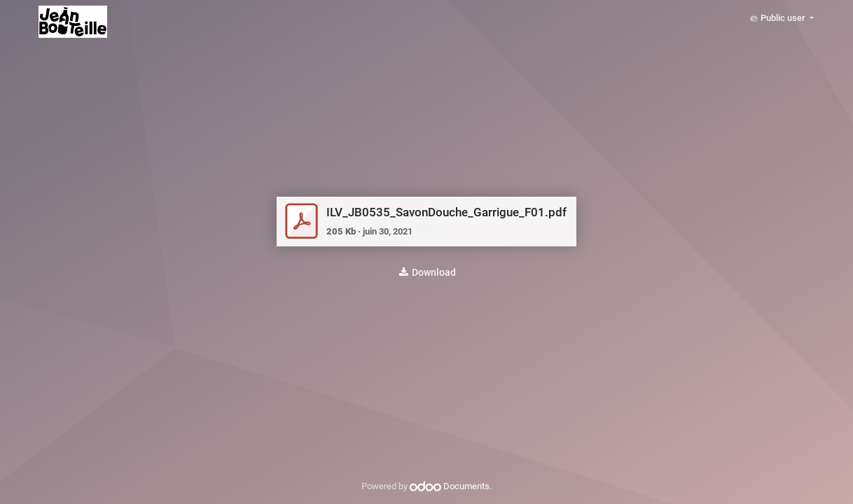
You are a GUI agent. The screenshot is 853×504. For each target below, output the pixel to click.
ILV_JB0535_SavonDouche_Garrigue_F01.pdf (446, 212)
